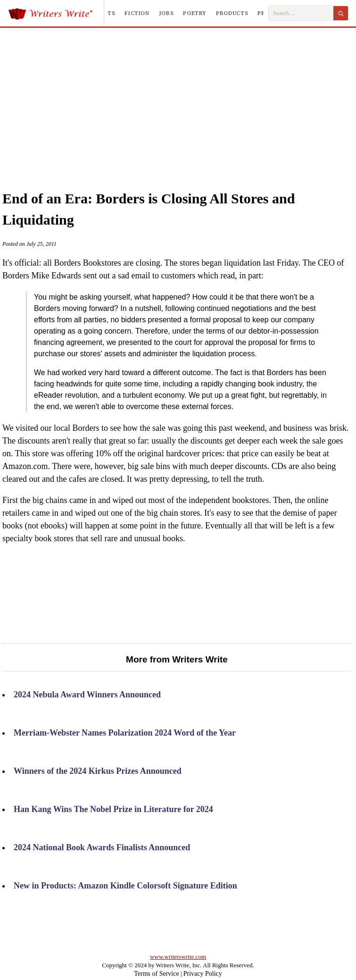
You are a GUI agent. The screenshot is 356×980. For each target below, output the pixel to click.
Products (232, 13)
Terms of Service (156, 974)
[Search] (341, 13)
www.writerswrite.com (178, 957)
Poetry (195, 13)
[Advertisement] (191, 99)
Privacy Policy (203, 974)
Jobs (166, 13)
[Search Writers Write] (301, 13)
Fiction (137, 13)
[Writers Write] (56, 13)
